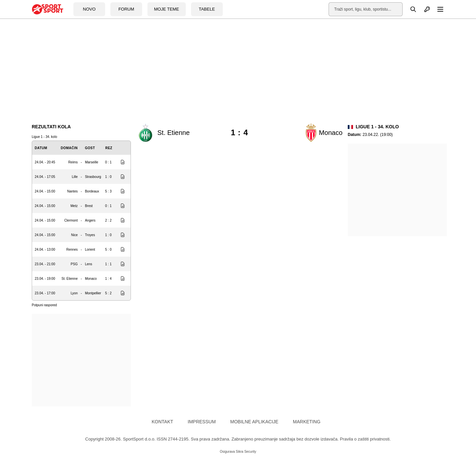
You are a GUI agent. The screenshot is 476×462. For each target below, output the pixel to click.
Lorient (90, 250)
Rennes (72, 250)
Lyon (74, 293)
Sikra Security (246, 452)
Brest (89, 206)
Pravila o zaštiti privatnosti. (365, 439)
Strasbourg (93, 177)
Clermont (71, 220)
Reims (73, 162)
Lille (75, 177)
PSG (74, 264)
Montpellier (93, 293)
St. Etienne (70, 279)
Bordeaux (92, 191)
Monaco (91, 279)
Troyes (90, 235)
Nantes (72, 191)
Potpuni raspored (44, 305)
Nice (74, 235)
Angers (90, 220)
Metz (74, 206)
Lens (89, 264)
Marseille (92, 162)
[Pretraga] (410, 9)
